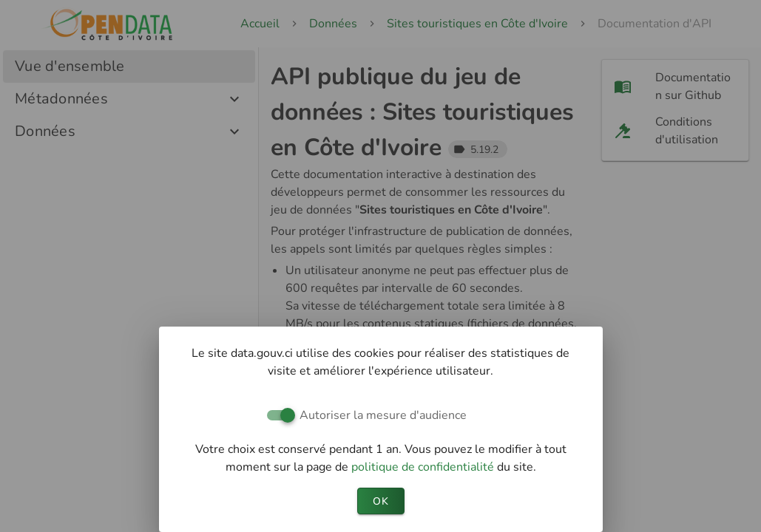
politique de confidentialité (424, 467)
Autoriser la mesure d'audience (383, 415)
